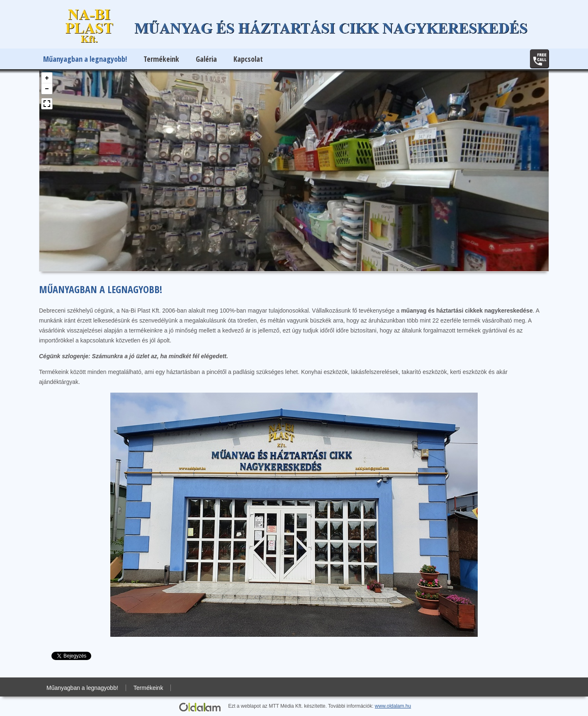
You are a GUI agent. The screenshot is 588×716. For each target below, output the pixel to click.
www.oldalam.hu (393, 706)
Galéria (206, 59)
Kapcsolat (248, 59)
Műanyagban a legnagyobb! (85, 59)
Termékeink (161, 59)
